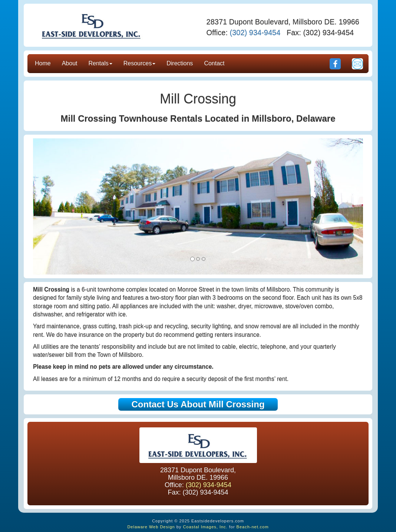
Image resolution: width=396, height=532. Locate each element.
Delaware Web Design (151, 527)
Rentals (100, 63)
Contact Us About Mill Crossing (198, 404)
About (70, 63)
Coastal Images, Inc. (205, 527)
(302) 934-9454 (255, 33)
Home (43, 63)
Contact (214, 63)
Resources (139, 63)
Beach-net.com (253, 527)
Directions (180, 63)
